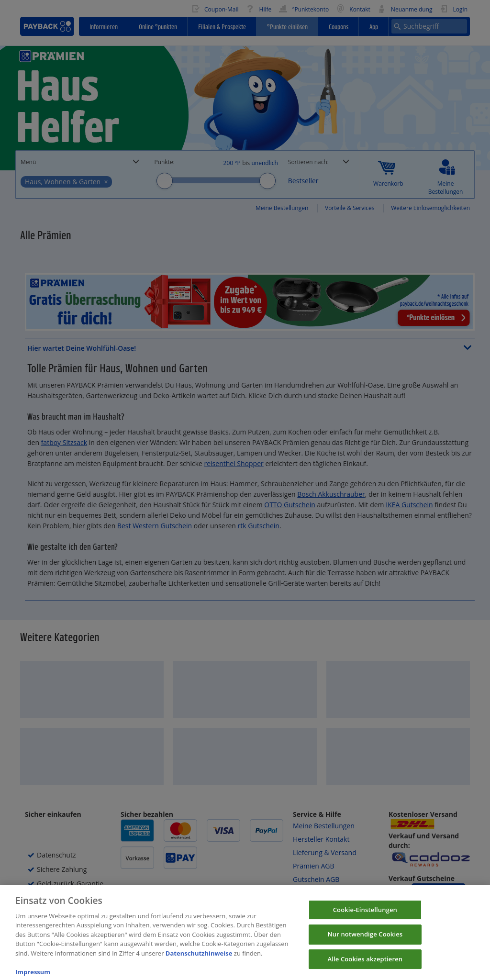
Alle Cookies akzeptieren (365, 965)
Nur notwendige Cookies (365, 940)
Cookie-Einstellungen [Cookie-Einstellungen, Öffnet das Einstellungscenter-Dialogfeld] (365, 915)
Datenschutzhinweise (199, 959)
